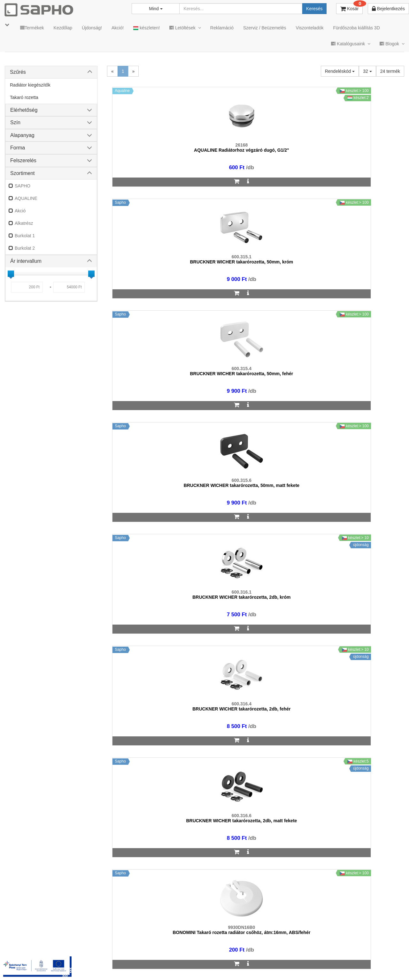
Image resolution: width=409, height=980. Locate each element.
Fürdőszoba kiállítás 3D (356, 28)
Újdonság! (92, 28)
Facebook (309, 965)
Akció (20, 211)
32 (367, 71)
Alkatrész (24, 223)
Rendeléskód (340, 71)
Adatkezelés (185, 965)
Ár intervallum (26, 261)
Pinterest (346, 965)
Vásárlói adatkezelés (228, 965)
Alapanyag (22, 135)
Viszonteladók (310, 28)
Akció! (118, 28)
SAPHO (23, 186)
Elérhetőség (24, 110)
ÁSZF (158, 965)
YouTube (382, 965)
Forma (18, 148)
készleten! (147, 28)
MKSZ (136, 965)
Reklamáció (222, 28)
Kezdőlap (63, 28)
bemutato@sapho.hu (173, 939)
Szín (15, 122)
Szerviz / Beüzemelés (265, 28)
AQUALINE (26, 198)
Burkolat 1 (25, 236)
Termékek (32, 28)
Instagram (272, 965)
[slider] (11, 274)
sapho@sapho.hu (33, 939)
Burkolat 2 (25, 248)
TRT (116, 965)
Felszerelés (23, 160)
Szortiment (22, 173)
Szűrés (18, 72)
